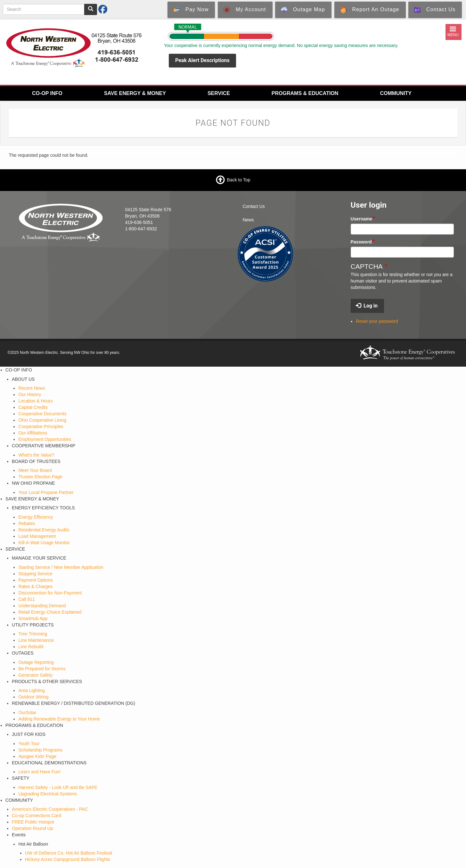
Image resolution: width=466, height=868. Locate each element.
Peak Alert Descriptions (202, 60)
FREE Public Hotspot (33, 822)
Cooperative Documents (42, 414)
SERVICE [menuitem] (219, 93)
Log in (367, 306)
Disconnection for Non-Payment (50, 593)
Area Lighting (32, 690)
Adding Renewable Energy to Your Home (59, 719)
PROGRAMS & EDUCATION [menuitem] (305, 93)
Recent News (32, 388)
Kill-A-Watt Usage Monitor (44, 543)
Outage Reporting (36, 662)
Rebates (27, 523)
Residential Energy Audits (44, 530)
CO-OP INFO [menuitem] (47, 93)
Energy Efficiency (36, 517)
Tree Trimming (33, 634)
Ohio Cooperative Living (42, 420)
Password (361, 242)
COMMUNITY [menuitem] (396, 93)
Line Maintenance (36, 640)
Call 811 (26, 599)
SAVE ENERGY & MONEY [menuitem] (135, 93)
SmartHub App (33, 618)
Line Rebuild (31, 647)
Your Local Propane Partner (46, 492)
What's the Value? (36, 455)
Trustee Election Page (40, 477)
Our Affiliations (33, 433)
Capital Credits (33, 407)
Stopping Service (35, 574)
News (248, 220)
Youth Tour (29, 744)
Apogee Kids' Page (37, 756)
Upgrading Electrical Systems (48, 794)
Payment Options (35, 580)
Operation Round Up (32, 828)
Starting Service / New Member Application (61, 567)
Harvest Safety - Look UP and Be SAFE (58, 787)
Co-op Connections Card (37, 816)
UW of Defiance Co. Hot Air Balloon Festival (69, 853)
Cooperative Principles (41, 426)
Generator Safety (35, 675)
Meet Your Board (35, 470)
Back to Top (239, 180)
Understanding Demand (42, 606)
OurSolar (27, 713)
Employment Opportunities (45, 439)
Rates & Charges (35, 586)
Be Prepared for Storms (42, 669)
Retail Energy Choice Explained (50, 612)
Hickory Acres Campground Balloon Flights (68, 859)
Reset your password (377, 321)
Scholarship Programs (40, 750)
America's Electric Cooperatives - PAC (50, 809)
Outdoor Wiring (33, 697)
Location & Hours (35, 401)
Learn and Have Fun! (39, 772)
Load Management (37, 536)
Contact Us (253, 206)
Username (362, 219)
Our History (30, 394)
